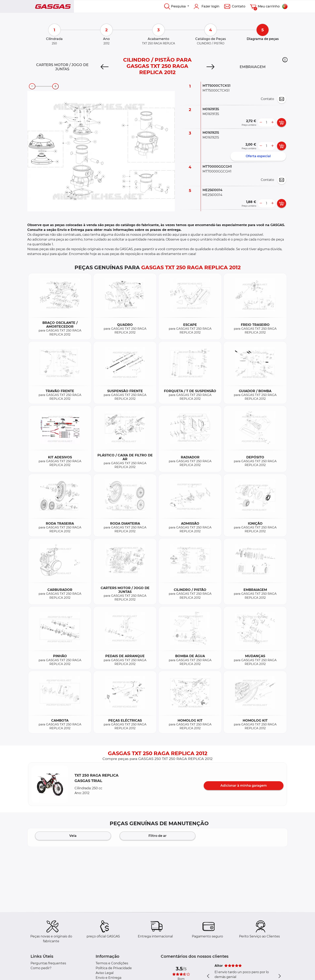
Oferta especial (258, 156)
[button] (285, 60)
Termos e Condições (112, 963)
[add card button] (282, 122)
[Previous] (105, 67)
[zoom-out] (32, 86)
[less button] (261, 122)
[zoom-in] (55, 86)
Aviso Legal (105, 973)
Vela (73, 836)
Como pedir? (41, 968)
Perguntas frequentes (48, 963)
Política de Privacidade (114, 968)
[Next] (210, 67)
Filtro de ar (157, 836)
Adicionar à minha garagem (244, 786)
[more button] (272, 122)
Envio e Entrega (108, 978)
